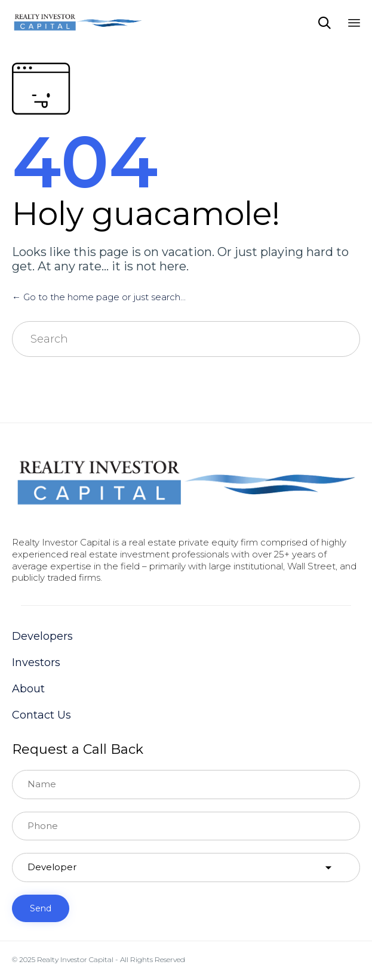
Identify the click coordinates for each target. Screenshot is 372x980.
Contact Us (41, 715)
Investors (36, 662)
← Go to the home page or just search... (99, 297)
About (28, 689)
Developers (42, 636)
